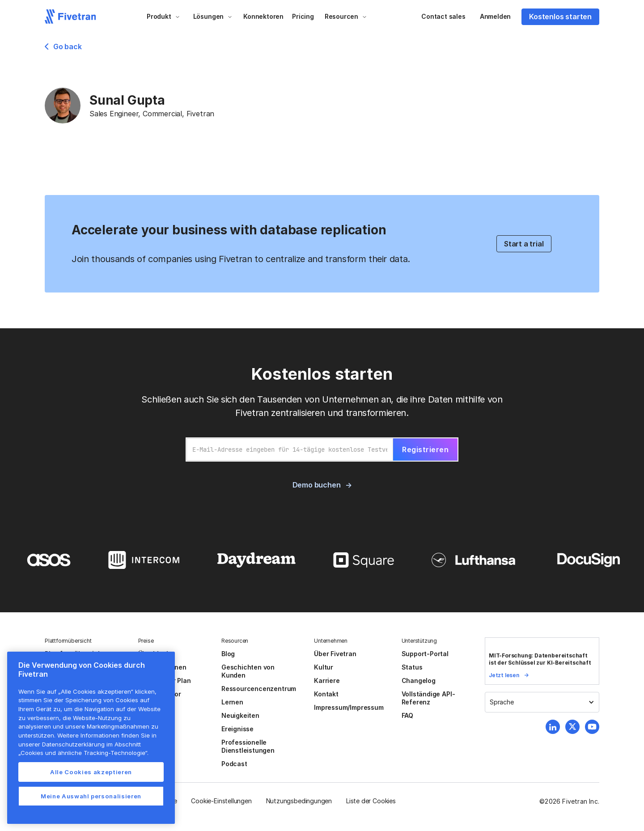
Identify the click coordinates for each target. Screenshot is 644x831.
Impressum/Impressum (349, 707)
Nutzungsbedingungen (299, 801)
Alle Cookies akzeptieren (91, 772)
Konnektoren (263, 16)
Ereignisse (237, 729)
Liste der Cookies (371, 801)
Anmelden (495, 16)
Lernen (232, 702)
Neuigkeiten (240, 715)
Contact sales (443, 16)
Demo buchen (317, 485)
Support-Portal (425, 654)
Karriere (327, 680)
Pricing (303, 16)
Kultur (324, 667)
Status (412, 667)
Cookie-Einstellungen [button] (221, 801)
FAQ (407, 715)
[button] (163, 17)
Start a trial (524, 244)
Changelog (419, 680)
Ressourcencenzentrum (259, 689)
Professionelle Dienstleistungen (248, 746)
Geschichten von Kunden (248, 671)
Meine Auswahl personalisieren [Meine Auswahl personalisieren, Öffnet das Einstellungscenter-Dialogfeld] (91, 796)
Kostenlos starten (560, 17)
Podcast (234, 764)
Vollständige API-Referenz (428, 698)
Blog (228, 654)
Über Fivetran (335, 654)
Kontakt (326, 694)
